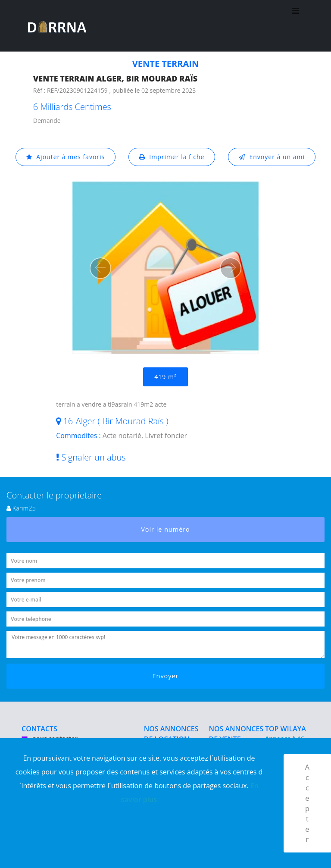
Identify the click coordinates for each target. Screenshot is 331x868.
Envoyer (166, 676)
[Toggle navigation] (295, 26)
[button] (100, 268)
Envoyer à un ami (272, 157)
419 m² (165, 377)
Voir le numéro (165, 529)
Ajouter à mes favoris (66, 157)
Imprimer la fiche (172, 157)
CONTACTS (39, 729)
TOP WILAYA (286, 729)
